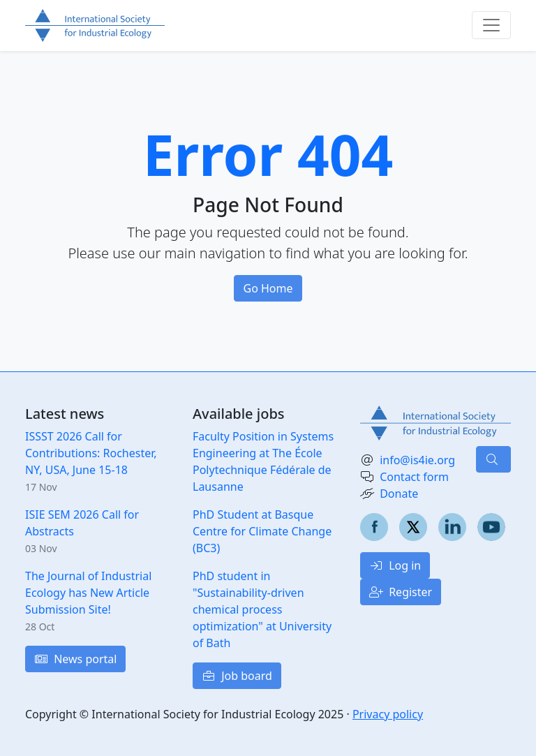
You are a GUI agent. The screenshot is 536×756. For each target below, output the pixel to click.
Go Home (268, 288)
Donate (399, 494)
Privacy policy (388, 714)
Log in (395, 565)
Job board (237, 676)
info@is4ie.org (417, 460)
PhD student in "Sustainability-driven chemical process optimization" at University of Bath (262, 609)
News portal (75, 659)
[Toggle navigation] (491, 25)
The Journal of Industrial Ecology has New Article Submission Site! (88, 593)
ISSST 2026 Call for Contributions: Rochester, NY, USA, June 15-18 (91, 453)
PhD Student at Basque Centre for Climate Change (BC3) (262, 531)
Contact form (414, 477)
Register (401, 592)
